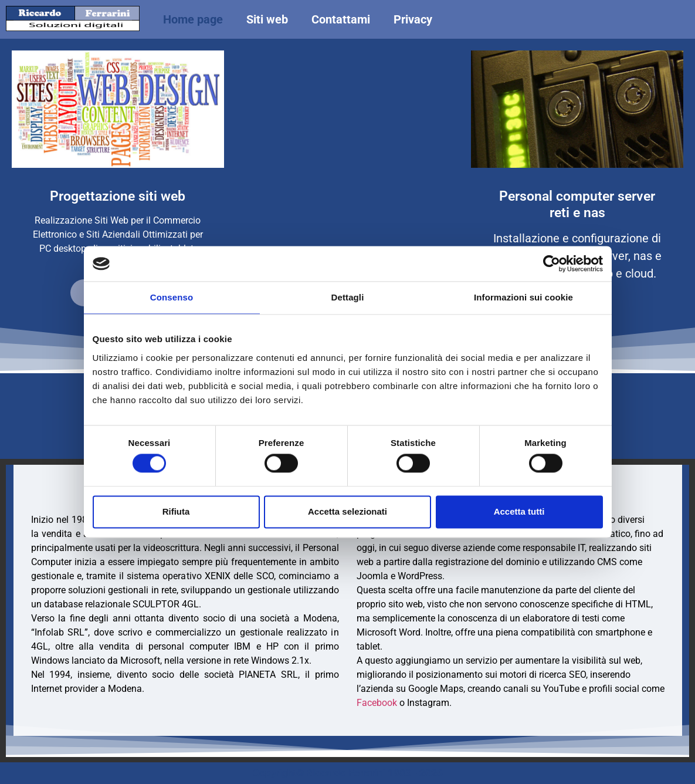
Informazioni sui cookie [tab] (523, 297)
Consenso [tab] (172, 297)
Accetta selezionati (348, 511)
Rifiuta (176, 511)
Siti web (267, 19)
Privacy (413, 19)
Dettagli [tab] (348, 297)
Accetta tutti (519, 511)
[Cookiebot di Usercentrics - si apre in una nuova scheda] (552, 263)
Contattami (341, 19)
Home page (193, 19)
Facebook (377, 703)
